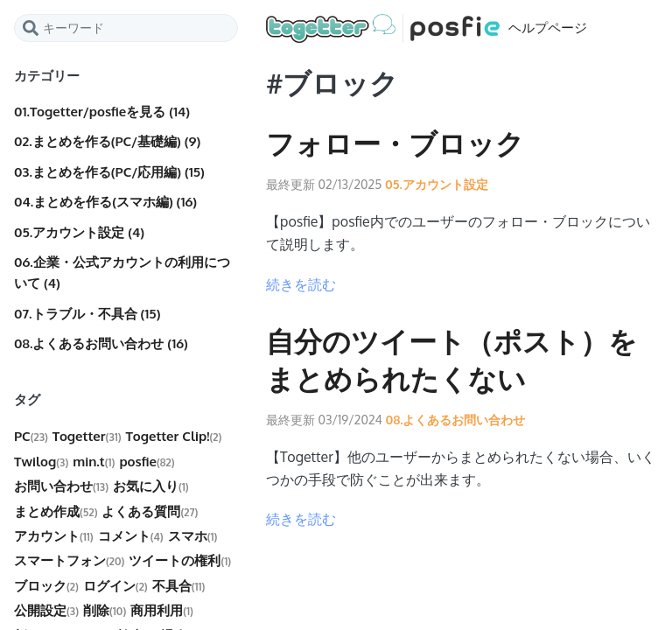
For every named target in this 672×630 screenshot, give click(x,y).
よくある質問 (150, 511)
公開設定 (46, 610)
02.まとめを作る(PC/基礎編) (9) (107, 141)
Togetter (87, 436)
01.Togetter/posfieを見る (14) (102, 112)
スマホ (193, 536)
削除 (105, 610)
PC (31, 436)
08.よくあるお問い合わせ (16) (101, 343)
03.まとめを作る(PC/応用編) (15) (109, 172)
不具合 (179, 586)
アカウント (54, 536)
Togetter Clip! (174, 436)
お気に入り (151, 486)
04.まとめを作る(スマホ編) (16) (105, 202)
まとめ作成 (56, 511)
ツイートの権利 (180, 560)
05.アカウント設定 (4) (79, 232)
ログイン (115, 586)
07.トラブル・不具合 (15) (87, 314)
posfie (147, 462)
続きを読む (301, 284)
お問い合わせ (61, 486)
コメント (131, 536)
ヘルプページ (427, 28)
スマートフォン (69, 560)
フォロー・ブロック (395, 144)
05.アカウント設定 (435, 184)
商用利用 (162, 610)
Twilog (41, 462)
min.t (94, 462)
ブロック (46, 586)
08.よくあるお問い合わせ (454, 420)
